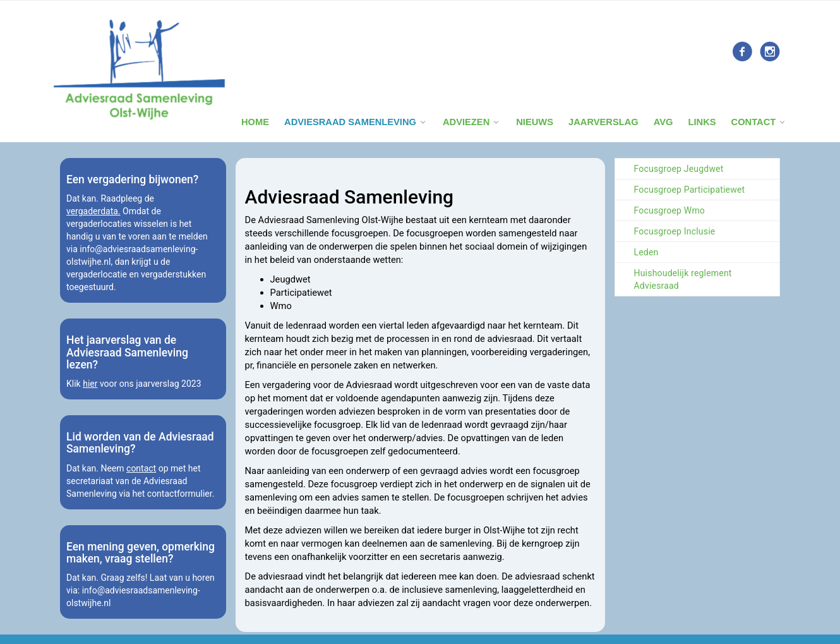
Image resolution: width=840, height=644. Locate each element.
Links (702, 122)
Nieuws (535, 122)
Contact (754, 122)
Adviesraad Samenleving (350, 122)
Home (255, 122)
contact (141, 468)
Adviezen (466, 122)
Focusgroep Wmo (670, 210)
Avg (663, 122)
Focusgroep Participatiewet (690, 190)
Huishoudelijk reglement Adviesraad (683, 279)
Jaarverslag (603, 122)
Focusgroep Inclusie (675, 231)
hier (90, 384)
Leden (646, 252)
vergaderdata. (93, 211)
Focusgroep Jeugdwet (679, 169)
